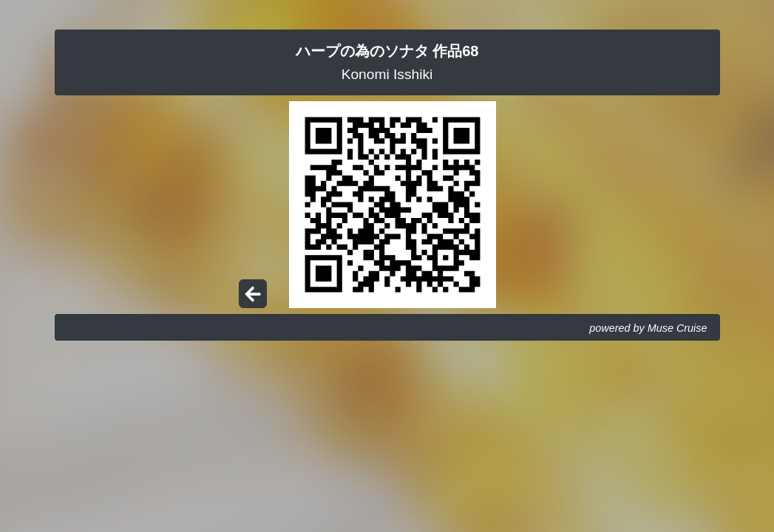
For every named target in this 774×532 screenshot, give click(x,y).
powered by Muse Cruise (648, 328)
